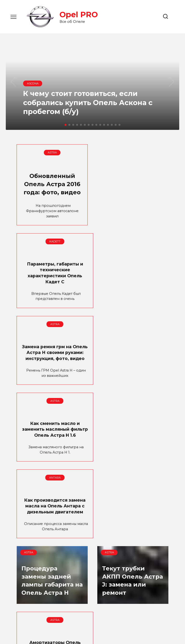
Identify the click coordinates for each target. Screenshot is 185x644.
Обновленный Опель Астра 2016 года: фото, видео (52, 188)
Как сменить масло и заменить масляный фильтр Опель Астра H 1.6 (133, 281)
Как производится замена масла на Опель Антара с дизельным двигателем (52, 374)
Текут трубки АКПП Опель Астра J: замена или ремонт (52, 470)
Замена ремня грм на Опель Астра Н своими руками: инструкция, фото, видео (52, 284)
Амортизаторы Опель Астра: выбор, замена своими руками (133, 461)
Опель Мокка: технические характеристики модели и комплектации (52, 548)
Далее (120, 604)
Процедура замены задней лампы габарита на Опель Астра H (133, 386)
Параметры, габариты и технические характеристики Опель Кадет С (133, 187)
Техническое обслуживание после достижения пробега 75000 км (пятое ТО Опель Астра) (133, 551)
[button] (66, 125)
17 (100, 604)
